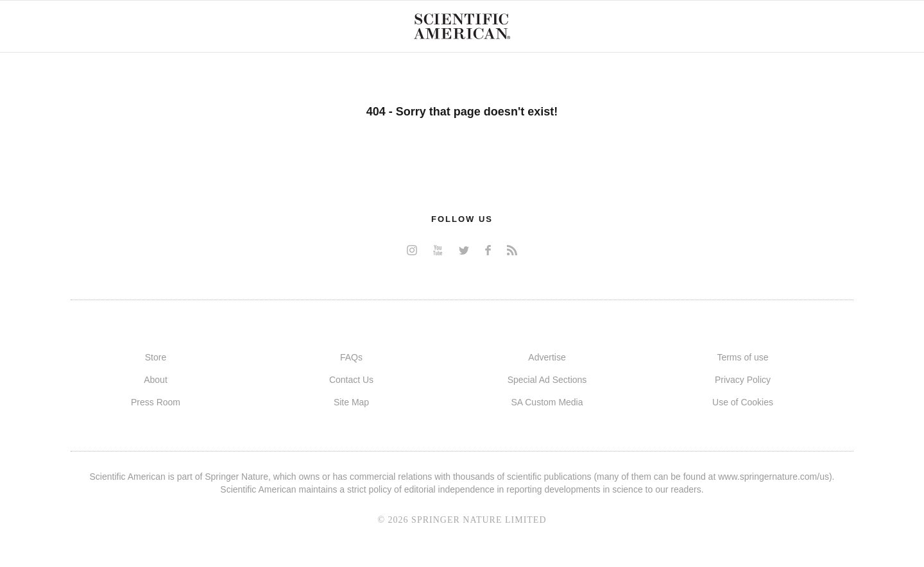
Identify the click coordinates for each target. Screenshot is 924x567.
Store (156, 357)
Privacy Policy (743, 380)
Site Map (351, 402)
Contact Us (351, 380)
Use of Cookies (743, 402)
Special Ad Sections (547, 380)
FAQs (351, 357)
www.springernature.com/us (774, 477)
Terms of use (742, 357)
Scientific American (462, 26)
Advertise (547, 357)
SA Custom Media (547, 402)
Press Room (156, 402)
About (156, 380)
